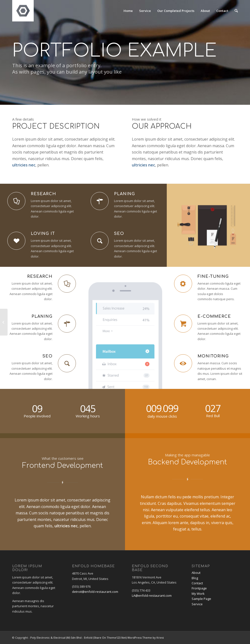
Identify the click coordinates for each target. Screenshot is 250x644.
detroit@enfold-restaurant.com (95, 592)
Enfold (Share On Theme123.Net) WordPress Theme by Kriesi (124, 638)
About (196, 573)
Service (197, 604)
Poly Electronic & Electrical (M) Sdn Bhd (56, 638)
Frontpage (199, 588)
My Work (198, 594)
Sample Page (201, 599)
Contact (197, 583)
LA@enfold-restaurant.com (152, 596)
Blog (195, 578)
